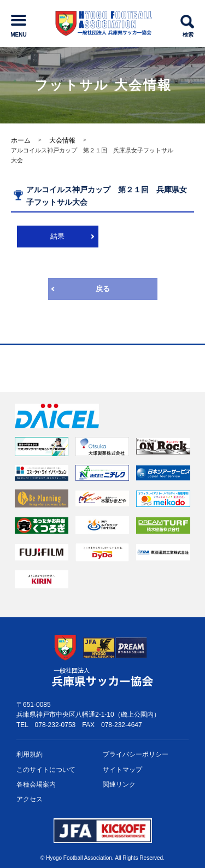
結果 (57, 236)
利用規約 (30, 754)
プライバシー (136, 755)
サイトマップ (122, 770)
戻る (103, 289)
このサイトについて (46, 770)
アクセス (30, 799)
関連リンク (119, 784)
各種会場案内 (36, 784)
